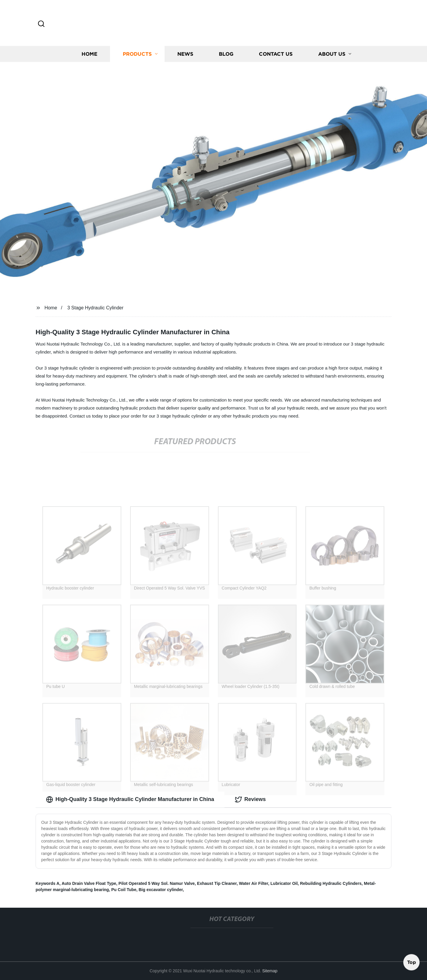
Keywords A (47, 883)
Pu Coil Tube (124, 890)
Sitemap (270, 971)
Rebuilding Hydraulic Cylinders (331, 883)
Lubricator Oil (284, 883)
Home (89, 55)
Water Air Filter (254, 883)
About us (332, 55)
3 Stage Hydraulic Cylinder (95, 308)
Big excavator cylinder (161, 890)
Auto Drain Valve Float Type (89, 883)
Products (137, 55)
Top (412, 962)
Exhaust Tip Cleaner (217, 883)
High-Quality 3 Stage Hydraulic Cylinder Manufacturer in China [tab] (130, 800)
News (185, 55)
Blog (226, 55)
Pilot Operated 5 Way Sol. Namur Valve (157, 883)
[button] (41, 24)
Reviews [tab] (250, 800)
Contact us (276, 55)
